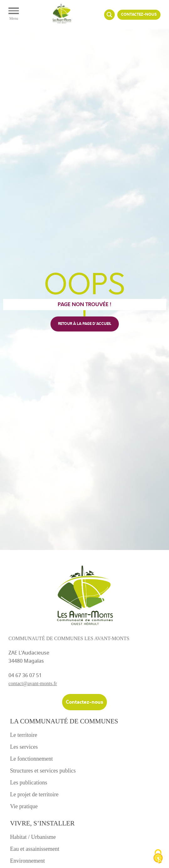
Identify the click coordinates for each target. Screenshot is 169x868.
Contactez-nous (139, 15)
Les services (24, 747)
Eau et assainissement (35, 849)
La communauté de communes (64, 721)
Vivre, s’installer (42, 823)
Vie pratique (24, 806)
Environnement (27, 861)
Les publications (29, 783)
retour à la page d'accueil (85, 324)
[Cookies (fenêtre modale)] (158, 857)
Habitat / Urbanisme (33, 837)
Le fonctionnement (31, 759)
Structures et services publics (43, 771)
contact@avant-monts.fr (33, 683)
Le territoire (24, 735)
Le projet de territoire (34, 794)
